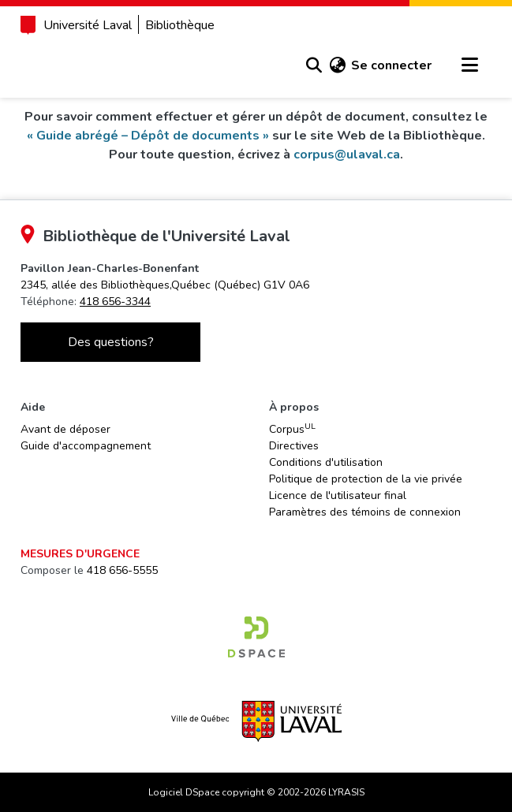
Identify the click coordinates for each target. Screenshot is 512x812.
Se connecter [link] (391, 65)
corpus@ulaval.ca (347, 155)
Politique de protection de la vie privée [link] (366, 479)
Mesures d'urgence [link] (80, 554)
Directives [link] (294, 446)
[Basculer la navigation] (469, 65)
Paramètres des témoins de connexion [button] (365, 512)
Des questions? (111, 342)
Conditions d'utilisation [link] (326, 462)
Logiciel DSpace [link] (184, 792)
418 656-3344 (115, 302)
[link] (165, 285)
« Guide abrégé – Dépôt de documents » (148, 136)
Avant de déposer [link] (65, 429)
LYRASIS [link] (346, 792)
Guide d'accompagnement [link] (86, 446)
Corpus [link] (292, 429)
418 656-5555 (122, 570)
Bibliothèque (180, 25)
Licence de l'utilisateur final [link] (338, 495)
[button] (314, 65)
